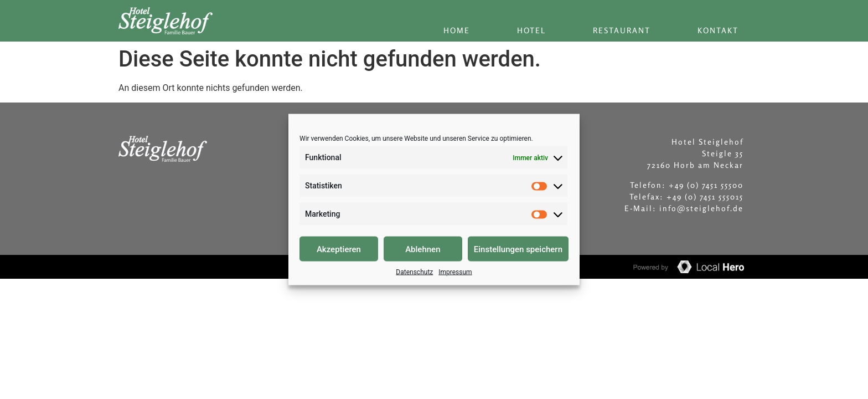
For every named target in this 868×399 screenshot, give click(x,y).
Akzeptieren (339, 249)
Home (457, 30)
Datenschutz (414, 272)
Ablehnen (423, 249)
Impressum (455, 272)
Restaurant (622, 30)
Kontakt (718, 30)
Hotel (531, 30)
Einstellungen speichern (518, 249)
